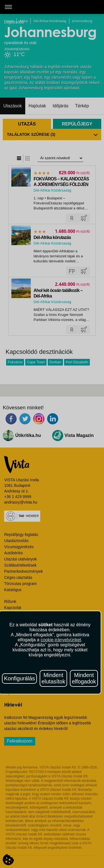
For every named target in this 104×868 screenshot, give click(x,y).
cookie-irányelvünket (61, 640)
